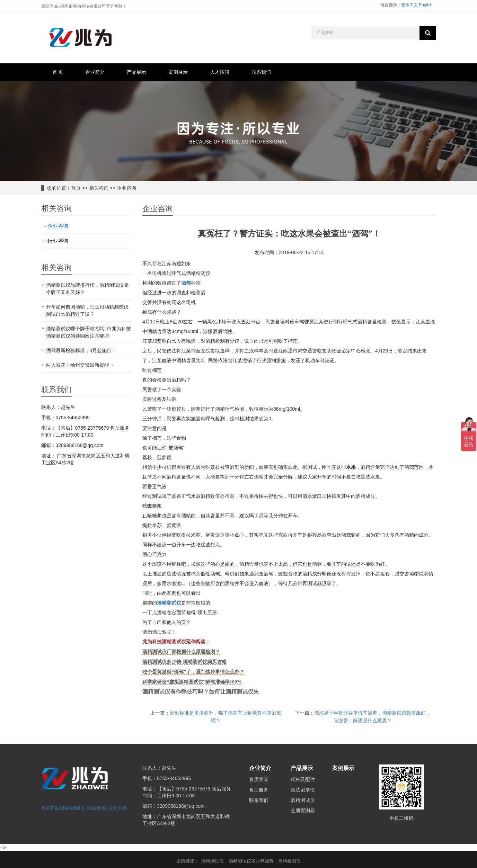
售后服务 (259, 790)
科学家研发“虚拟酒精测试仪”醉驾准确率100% (192, 682)
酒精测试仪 (169, 603)
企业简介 (95, 72)
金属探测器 (303, 811)
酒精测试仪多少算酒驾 (251, 861)
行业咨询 (58, 241)
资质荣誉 (259, 779)
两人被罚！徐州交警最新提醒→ (80, 365)
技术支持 (117, 808)
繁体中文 (409, 5)
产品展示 (136, 72)
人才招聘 (220, 72)
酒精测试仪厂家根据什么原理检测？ (181, 652)
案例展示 (178, 72)
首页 (76, 188)
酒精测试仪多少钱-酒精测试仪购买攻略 (184, 662)
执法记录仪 (303, 790)
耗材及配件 (303, 779)
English (426, 5)
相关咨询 (99, 188)
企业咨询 (126, 188)
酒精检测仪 (289, 861)
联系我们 (261, 72)
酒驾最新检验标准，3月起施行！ (81, 350)
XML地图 (96, 808)
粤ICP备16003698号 (63, 808)
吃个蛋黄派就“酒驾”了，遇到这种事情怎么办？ (193, 672)
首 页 (58, 72)
